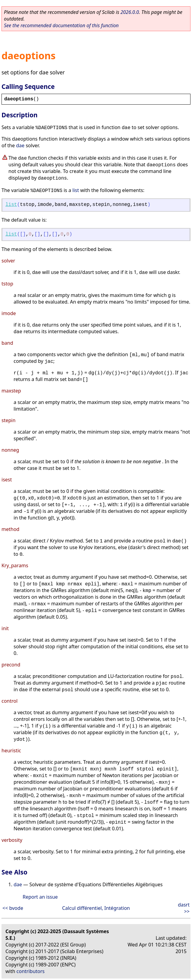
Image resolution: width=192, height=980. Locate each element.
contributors (31, 971)
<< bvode (13, 908)
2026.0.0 (130, 12)
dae (20, 145)
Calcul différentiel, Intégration (96, 908)
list (76, 190)
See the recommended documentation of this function (61, 25)
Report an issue (40, 897)
